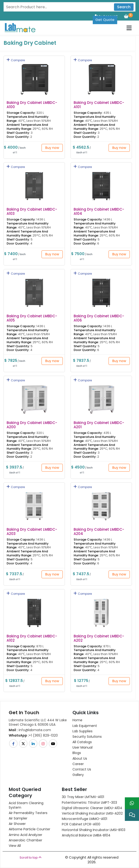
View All (15, 846)
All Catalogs (82, 742)
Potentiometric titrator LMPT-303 (89, 803)
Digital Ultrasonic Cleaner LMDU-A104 (92, 808)
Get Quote (105, 20)
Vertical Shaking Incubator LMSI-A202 (92, 813)
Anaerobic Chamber (25, 840)
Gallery (78, 775)
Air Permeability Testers (28, 813)
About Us (80, 758)
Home (77, 720)
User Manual (82, 747)
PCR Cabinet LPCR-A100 (81, 824)
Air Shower (17, 824)
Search (124, 7)
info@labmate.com (30, 730)
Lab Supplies (82, 731)
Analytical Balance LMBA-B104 (86, 835)
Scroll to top (31, 858)
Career (78, 764)
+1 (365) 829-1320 (33, 735)
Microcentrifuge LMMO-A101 (84, 819)
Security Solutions (87, 737)
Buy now (52, 148)
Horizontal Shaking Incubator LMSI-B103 (94, 830)
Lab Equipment (85, 726)
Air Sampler (18, 818)
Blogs (77, 753)
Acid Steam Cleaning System (26, 805)
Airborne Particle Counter (29, 829)
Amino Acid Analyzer (25, 835)
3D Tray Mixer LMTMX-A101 (83, 797)
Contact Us (82, 769)
